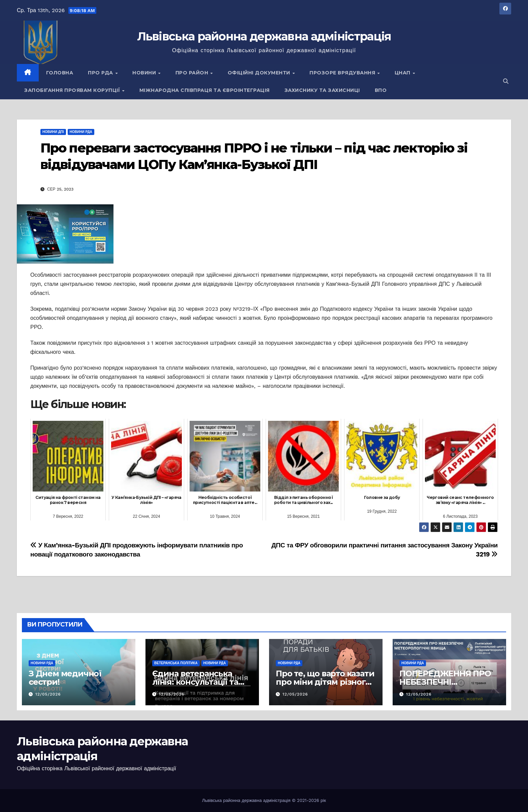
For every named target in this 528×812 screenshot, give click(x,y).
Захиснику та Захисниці (322, 90)
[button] (506, 81)
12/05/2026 (48, 694)
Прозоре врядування (343, 73)
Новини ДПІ (53, 132)
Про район (193, 73)
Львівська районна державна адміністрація (264, 36)
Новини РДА (81, 132)
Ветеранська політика (176, 663)
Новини (145, 73)
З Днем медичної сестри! (65, 678)
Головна (60, 73)
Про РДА (101, 73)
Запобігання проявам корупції (73, 90)
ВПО (381, 90)
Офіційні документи (260, 73)
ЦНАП (403, 73)
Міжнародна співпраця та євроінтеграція (205, 90)
